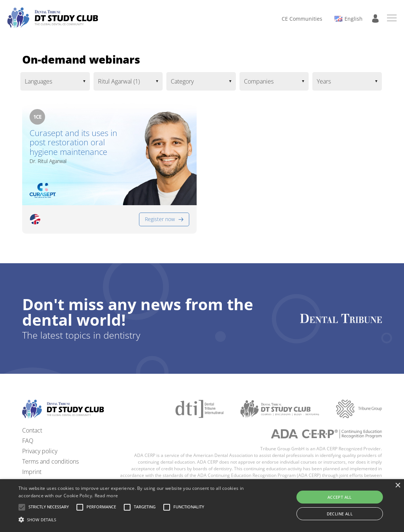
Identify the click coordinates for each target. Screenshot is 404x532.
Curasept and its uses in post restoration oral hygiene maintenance (73, 142)
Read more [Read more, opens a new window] (106, 496)
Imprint (32, 472)
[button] (49, 507)
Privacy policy (40, 451)
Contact (32, 430)
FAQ (28, 441)
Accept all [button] (340, 497)
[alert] (202, 506)
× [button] (398, 486)
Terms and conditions (50, 461)
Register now (160, 219)
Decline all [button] (340, 514)
